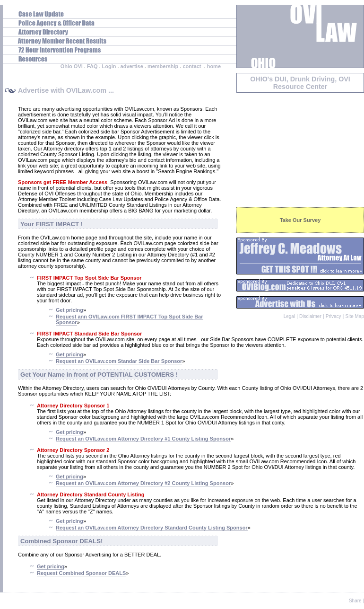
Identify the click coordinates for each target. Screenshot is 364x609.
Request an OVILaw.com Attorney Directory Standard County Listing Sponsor (152, 528)
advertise (132, 66)
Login (109, 66)
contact (192, 66)
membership (163, 66)
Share (355, 601)
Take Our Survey (300, 220)
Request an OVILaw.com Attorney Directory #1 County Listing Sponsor (143, 439)
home (214, 66)
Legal (289, 316)
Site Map (355, 316)
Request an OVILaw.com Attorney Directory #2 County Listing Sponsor (143, 483)
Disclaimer (310, 316)
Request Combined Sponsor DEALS (81, 573)
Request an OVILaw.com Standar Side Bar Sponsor (119, 361)
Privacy (334, 316)
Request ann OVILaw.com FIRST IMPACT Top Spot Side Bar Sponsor (130, 319)
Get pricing (69, 310)
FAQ (92, 66)
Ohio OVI (72, 66)
